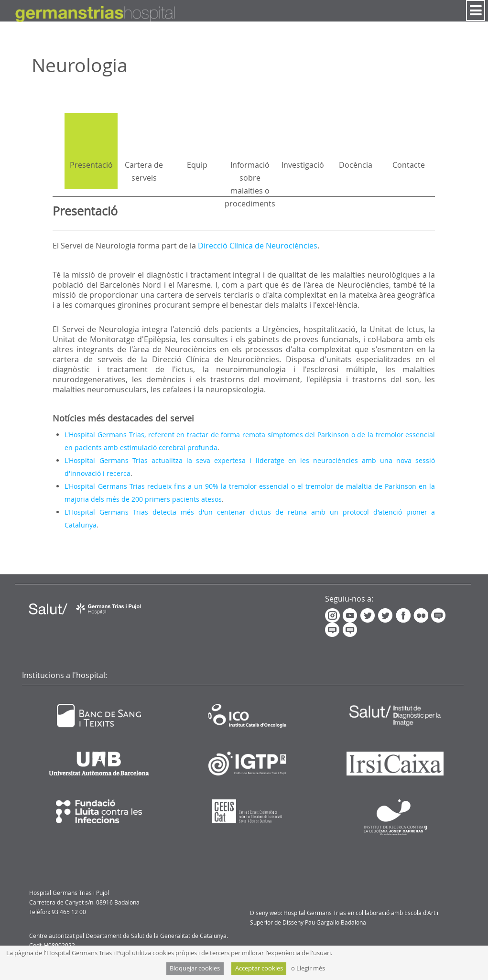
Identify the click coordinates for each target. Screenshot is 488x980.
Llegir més (311, 968)
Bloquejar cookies (195, 968)
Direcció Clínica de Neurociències (258, 246)
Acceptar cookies (259, 968)
